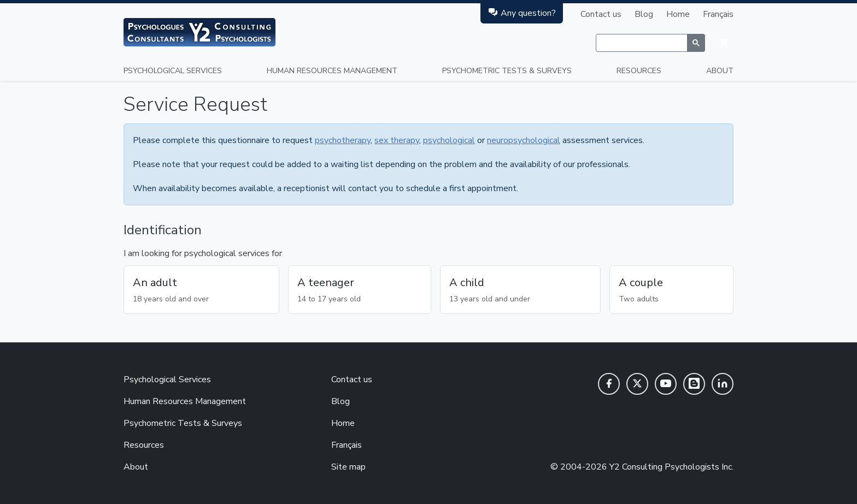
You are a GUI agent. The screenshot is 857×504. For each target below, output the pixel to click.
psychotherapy (343, 140)
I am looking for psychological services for (203, 253)
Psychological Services (173, 71)
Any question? (522, 13)
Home (678, 14)
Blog (644, 14)
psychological (449, 140)
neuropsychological (524, 140)
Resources (639, 71)
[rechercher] (641, 43)
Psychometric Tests (507, 71)
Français (718, 14)
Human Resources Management (332, 71)
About (720, 71)
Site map (348, 467)
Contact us (601, 14)
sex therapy (397, 140)
